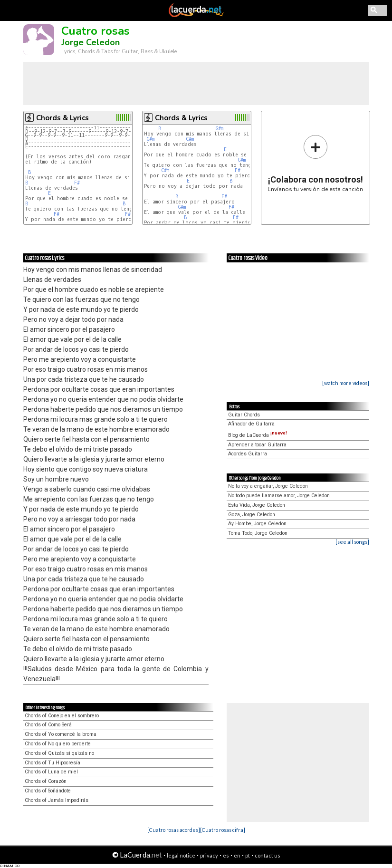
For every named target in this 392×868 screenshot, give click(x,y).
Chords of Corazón (46, 781)
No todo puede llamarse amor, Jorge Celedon (279, 496)
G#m (220, 129)
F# (77, 183)
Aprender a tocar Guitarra (257, 445)
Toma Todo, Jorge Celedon (258, 533)
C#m (190, 139)
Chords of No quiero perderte (58, 744)
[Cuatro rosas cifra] (223, 830)
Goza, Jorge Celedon (252, 515)
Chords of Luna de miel (51, 772)
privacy (209, 855)
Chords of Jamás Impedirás (57, 800)
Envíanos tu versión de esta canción (315, 163)
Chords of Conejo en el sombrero (62, 716)
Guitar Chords (244, 415)
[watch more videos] (346, 383)
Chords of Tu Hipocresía (53, 763)
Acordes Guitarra (248, 454)
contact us (268, 855)
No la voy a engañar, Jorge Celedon (268, 486)
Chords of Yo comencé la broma (61, 734)
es (226, 855)
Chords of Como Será (48, 725)
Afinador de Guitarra (251, 424)
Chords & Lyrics (62, 118)
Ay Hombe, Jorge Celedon (257, 524)
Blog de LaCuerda (258, 435)
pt (248, 855)
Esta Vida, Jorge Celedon (257, 505)
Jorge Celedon (91, 42)
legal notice (181, 855)
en (237, 855)
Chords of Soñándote (48, 791)
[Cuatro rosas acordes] (174, 830)
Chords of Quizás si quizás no (59, 753)
